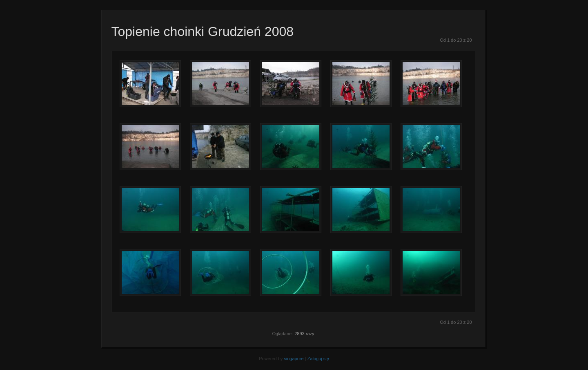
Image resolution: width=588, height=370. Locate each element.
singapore (294, 359)
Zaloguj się (318, 359)
